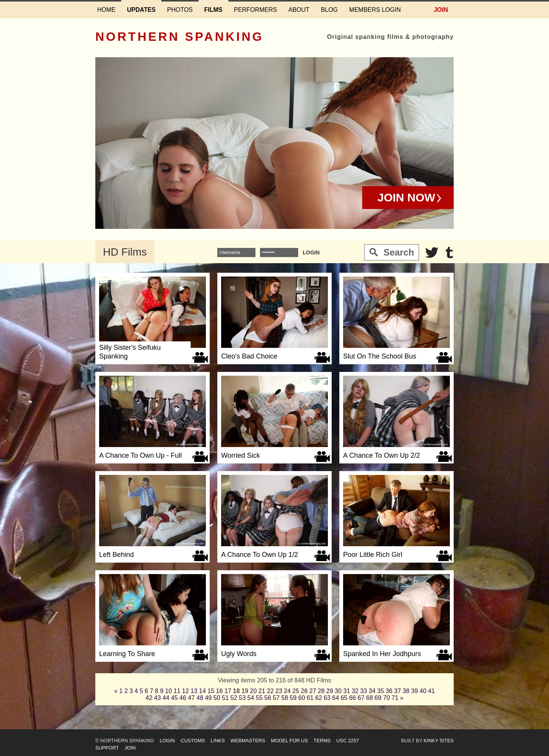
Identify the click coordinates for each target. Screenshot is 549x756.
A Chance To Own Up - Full (140, 455)
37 (398, 691)
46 (183, 698)
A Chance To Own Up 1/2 (260, 555)
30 (338, 691)
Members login (375, 10)
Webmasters (248, 741)
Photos (180, 10)
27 (313, 691)
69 (378, 698)
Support (107, 748)
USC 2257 (348, 741)
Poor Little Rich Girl (373, 555)
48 (200, 698)
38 (406, 691)
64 (335, 698)
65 (344, 698)
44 (166, 698)
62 (319, 698)
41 (432, 691)
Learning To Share (127, 654)
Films (213, 10)
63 (327, 698)
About (299, 10)
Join (441, 10)
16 (220, 691)
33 (364, 691)
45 (175, 698)
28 (321, 691)
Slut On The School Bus (380, 356)
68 (369, 698)
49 (209, 698)
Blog (329, 10)
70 (387, 698)
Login (167, 741)
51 (225, 698)
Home (106, 10)
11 (177, 691)
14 (202, 691)
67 (361, 698)
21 (262, 691)
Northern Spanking (180, 37)
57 (276, 698)
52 (234, 698)
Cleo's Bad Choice (249, 356)
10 (169, 691)
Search (399, 252)
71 (395, 698)
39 (414, 691)
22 (270, 691)
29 (330, 691)
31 (347, 691)
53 (242, 698)
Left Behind (116, 555)
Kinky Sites (439, 741)
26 (304, 691)
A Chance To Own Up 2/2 (382, 455)
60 (302, 698)
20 (254, 691)
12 (186, 691)
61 (310, 698)
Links (218, 741)
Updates (141, 10)
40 (423, 691)
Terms (322, 741)
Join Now (406, 197)
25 (296, 691)
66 (353, 698)
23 (279, 691)
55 (259, 698)
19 (245, 691)
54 (251, 698)
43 (157, 698)
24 (287, 691)
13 (194, 691)
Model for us (290, 741)
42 (149, 698)
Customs (193, 741)
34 (372, 691)
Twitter (432, 253)
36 (389, 691)
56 (268, 698)
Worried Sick (241, 455)
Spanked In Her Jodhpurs (382, 654)
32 (355, 691)
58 (285, 698)
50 (217, 698)
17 (228, 691)
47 (191, 698)
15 (211, 691)
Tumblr (449, 253)
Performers (256, 10)
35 (380, 691)
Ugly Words (239, 654)
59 (293, 698)
